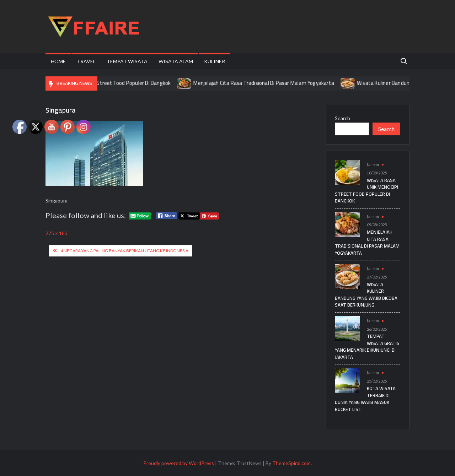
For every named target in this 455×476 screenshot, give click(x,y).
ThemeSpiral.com (291, 463)
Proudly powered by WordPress (179, 463)
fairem (373, 164)
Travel (86, 61)
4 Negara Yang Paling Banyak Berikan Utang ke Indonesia (124, 251)
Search (342, 118)
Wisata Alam (176, 61)
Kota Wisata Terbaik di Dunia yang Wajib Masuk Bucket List (365, 399)
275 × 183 (57, 233)
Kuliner (215, 61)
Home (58, 61)
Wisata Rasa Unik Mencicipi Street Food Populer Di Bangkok (109, 83)
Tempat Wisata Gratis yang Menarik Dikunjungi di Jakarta (367, 347)
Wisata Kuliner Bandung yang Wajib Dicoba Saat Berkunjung (366, 295)
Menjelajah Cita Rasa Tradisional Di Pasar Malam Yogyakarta (272, 83)
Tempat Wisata (127, 61)
